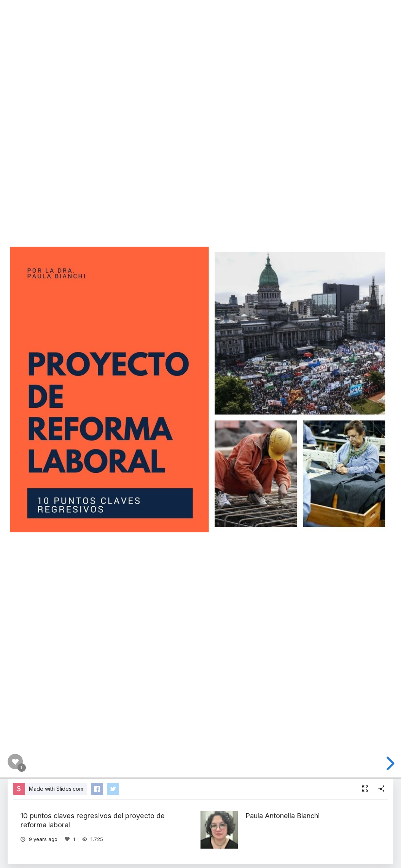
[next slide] (389, 763)
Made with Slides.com (56, 789)
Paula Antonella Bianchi (282, 816)
